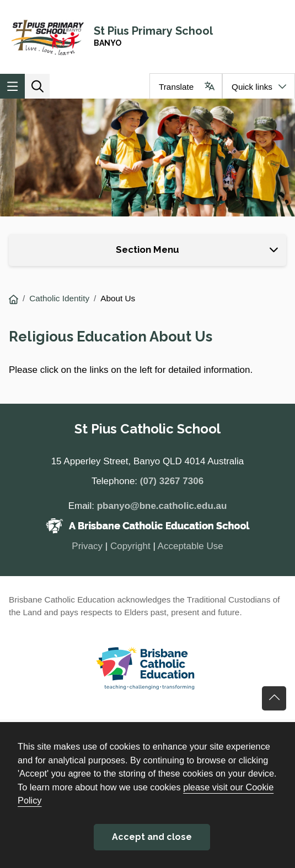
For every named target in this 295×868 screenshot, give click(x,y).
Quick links (252, 87)
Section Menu (147, 249)
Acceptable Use (191, 546)
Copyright (130, 546)
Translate (176, 87)
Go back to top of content (274, 698)
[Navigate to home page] (147, 37)
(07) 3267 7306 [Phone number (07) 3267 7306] (172, 481)
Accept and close (152, 837)
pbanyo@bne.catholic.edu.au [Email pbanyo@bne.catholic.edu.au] (162, 506)
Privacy (87, 546)
